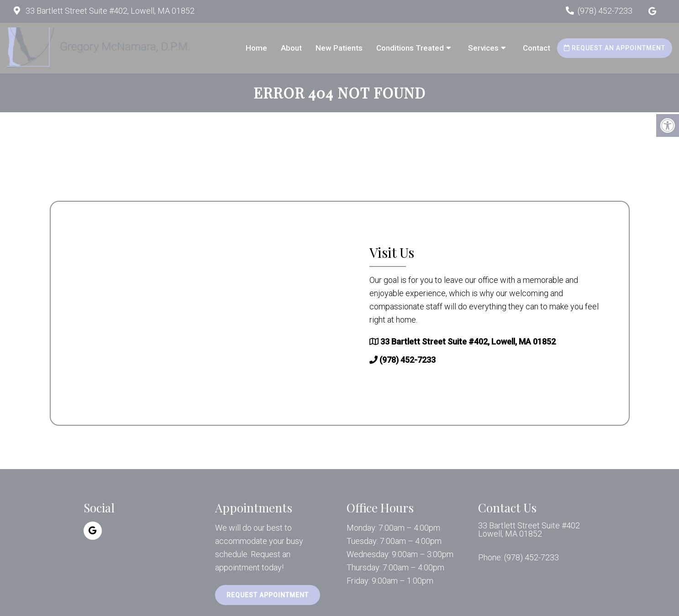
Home (256, 48)
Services (483, 48)
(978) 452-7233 (605, 11)
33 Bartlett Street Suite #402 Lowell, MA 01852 (529, 530)
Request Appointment (268, 595)
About (291, 48)
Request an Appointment (615, 48)
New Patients (339, 48)
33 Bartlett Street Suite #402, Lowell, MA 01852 (109, 11)
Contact (537, 48)
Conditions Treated (410, 48)
